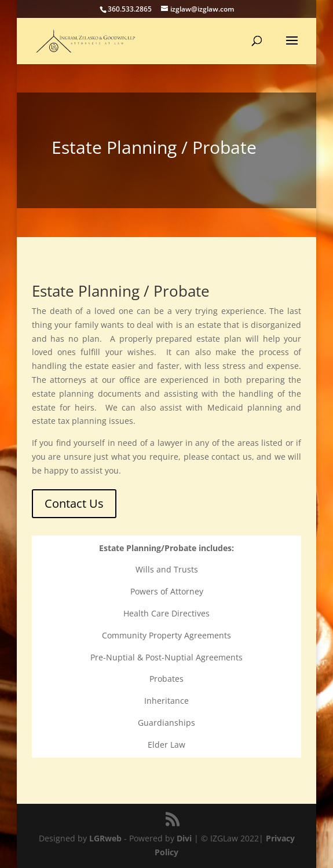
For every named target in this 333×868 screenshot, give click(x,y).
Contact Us (74, 503)
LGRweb (105, 838)
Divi (184, 838)
